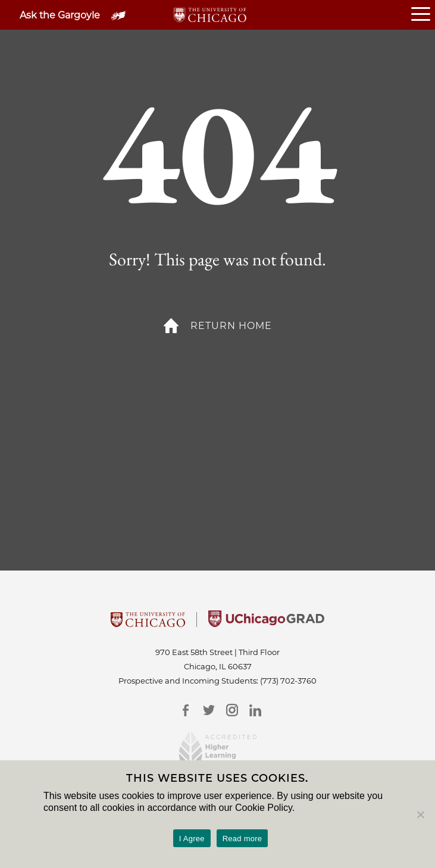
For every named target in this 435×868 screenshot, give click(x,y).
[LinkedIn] (256, 710)
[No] (420, 814)
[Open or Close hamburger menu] (423, 15)
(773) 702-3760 (288, 681)
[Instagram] (232, 710)
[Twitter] (209, 710)
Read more (242, 839)
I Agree (192, 839)
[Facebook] (186, 710)
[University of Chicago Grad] (266, 623)
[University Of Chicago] (148, 623)
